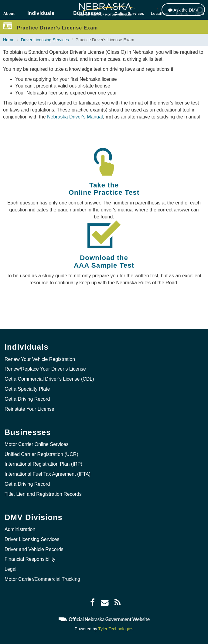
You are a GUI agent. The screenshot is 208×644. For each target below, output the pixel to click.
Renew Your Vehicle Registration (40, 359)
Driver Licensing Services (45, 40)
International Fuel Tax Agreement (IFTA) (48, 474)
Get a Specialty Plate (27, 389)
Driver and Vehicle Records (34, 549)
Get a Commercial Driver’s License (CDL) (49, 379)
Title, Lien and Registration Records (43, 494)
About (9, 14)
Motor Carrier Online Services (37, 444)
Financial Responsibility (30, 559)
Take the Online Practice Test (104, 189)
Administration (20, 529)
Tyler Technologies (116, 629)
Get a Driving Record (27, 399)
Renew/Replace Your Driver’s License (45, 369)
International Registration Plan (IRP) (43, 464)
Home (9, 40)
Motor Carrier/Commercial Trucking (42, 579)
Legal (10, 569)
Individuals (41, 13)
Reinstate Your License (29, 409)
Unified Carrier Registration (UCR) (41, 454)
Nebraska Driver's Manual (75, 117)
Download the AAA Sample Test (104, 262)
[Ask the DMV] (183, 10)
